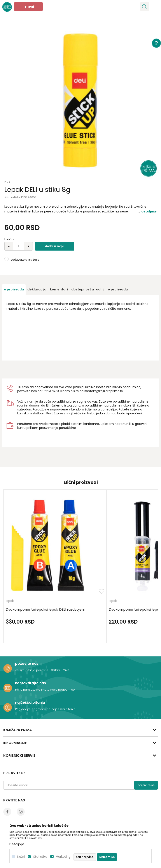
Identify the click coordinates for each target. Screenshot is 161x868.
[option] (80, 100)
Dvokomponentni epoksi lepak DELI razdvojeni (45, 610)
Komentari (59, 289)
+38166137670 (59, 670)
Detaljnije (149, 211)
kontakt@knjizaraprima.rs (104, 391)
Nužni (21, 857)
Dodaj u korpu (55, 246)
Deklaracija (37, 289)
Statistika (40, 857)
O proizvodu (14, 289)
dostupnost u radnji (88, 289)
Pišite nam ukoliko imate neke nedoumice (45, 690)
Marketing (63, 857)
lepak (10, 601)
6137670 (53, 391)
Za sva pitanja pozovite (32, 670)
